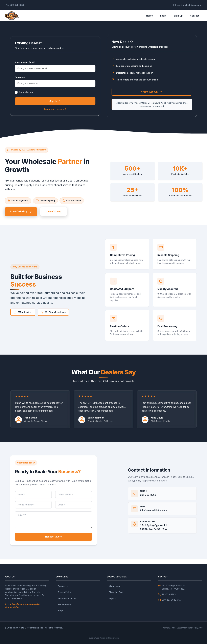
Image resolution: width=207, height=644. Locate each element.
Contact (195, 18)
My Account (115, 586)
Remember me (26, 96)
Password (20, 81)
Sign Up (178, 18)
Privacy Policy (64, 592)
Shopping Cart (116, 592)
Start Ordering (23, 216)
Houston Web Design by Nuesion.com (103, 638)
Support (113, 598)
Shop (60, 611)
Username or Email (25, 66)
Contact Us (63, 586)
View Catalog (59, 216)
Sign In (55, 105)
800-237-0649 (172, 600)
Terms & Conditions (67, 598)
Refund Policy (64, 604)
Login (163, 18)
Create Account (152, 96)
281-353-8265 (169, 594)
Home (149, 18)
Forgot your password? (55, 113)
